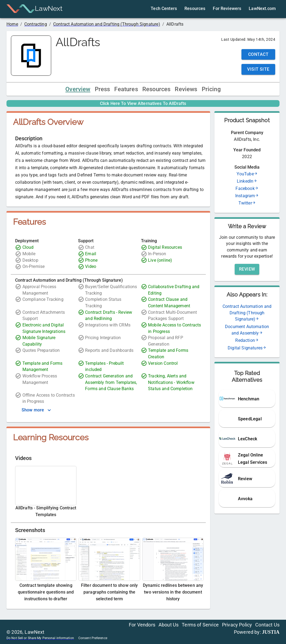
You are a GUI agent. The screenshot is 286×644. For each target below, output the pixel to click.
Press (102, 89)
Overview (78, 89)
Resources (157, 89)
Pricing (211, 89)
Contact (258, 54)
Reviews (186, 89)
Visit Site (258, 69)
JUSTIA (271, 632)
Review (247, 269)
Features (126, 89)
